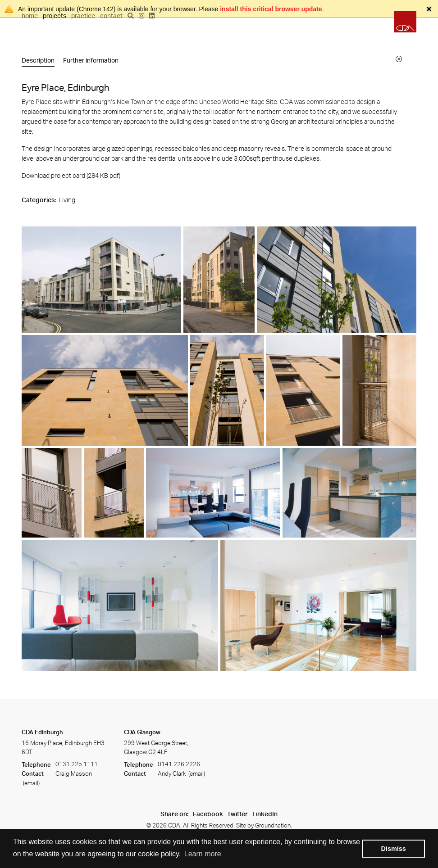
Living (67, 200)
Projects (55, 16)
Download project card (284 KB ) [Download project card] (71, 175)
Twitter (237, 814)
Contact (111, 16)
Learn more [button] (203, 854)
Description (38, 60)
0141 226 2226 (179, 764)
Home (30, 16)
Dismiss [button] (394, 849)
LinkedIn (265, 814)
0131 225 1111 (77, 764)
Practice (83, 16)
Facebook (208, 814)
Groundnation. (274, 825)
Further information (91, 60)
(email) (31, 783)
